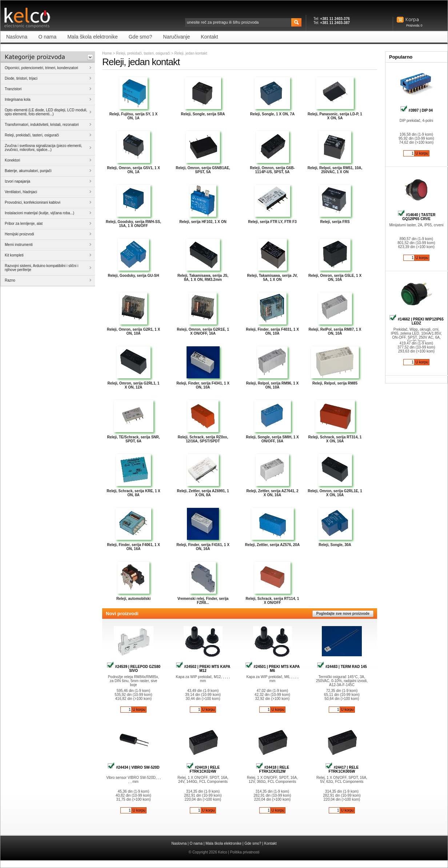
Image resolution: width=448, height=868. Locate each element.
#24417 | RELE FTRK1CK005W (342, 769)
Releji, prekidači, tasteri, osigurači (143, 53)
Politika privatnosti (245, 852)
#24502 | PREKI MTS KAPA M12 (203, 669)
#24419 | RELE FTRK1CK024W (203, 769)
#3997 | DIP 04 (416, 110)
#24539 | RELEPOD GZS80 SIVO (133, 669)
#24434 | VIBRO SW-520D (133, 767)
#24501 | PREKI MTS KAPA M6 (272, 669)
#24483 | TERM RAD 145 (342, 667)
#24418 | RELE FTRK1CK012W (272, 769)
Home (107, 53)
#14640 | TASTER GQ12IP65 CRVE (417, 217)
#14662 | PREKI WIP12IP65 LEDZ (416, 321)
